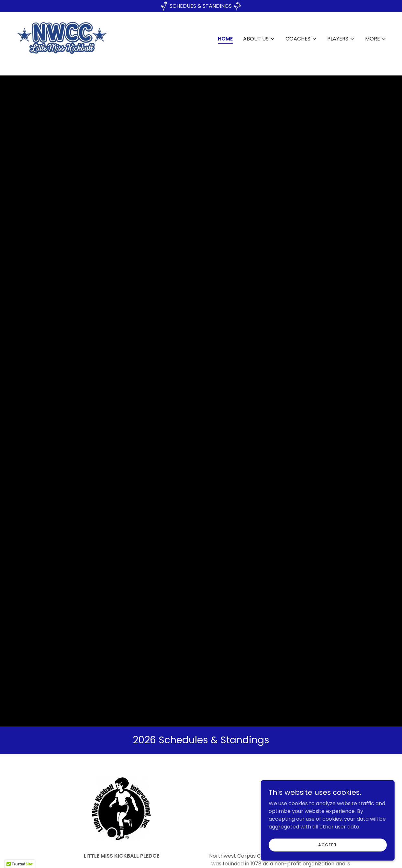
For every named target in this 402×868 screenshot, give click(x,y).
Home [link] (225, 45)
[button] (259, 45)
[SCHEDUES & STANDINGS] (201, 6)
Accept (329, 845)
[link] (76, 44)
